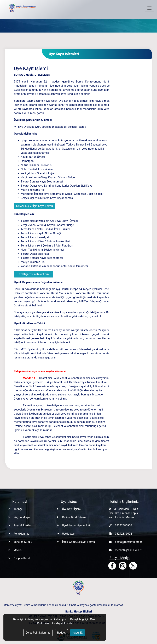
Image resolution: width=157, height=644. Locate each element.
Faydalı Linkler (22, 525)
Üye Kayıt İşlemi (72, 509)
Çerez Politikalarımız (38, 633)
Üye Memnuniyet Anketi (76, 525)
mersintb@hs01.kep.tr (128, 550)
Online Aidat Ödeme (74, 517)
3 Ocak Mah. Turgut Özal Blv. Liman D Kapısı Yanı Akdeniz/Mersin (124, 513)
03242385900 (123, 525)
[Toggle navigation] (149, 8)
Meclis (18, 550)
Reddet (61, 633)
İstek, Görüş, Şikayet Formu (78, 542)
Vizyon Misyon (22, 517)
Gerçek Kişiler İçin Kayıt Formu (34, 206)
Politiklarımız (21, 534)
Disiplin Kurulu (22, 558)
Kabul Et (77, 633)
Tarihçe (18, 509)
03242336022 (123, 534)
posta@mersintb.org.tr (128, 542)
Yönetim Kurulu (23, 542)
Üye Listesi (69, 534)
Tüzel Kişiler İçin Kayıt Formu (34, 274)
